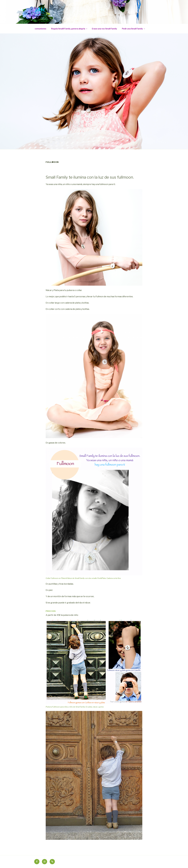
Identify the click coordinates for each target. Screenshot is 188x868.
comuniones (40, 29)
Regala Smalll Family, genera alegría (69, 29)
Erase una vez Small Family (104, 29)
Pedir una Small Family (134, 29)
